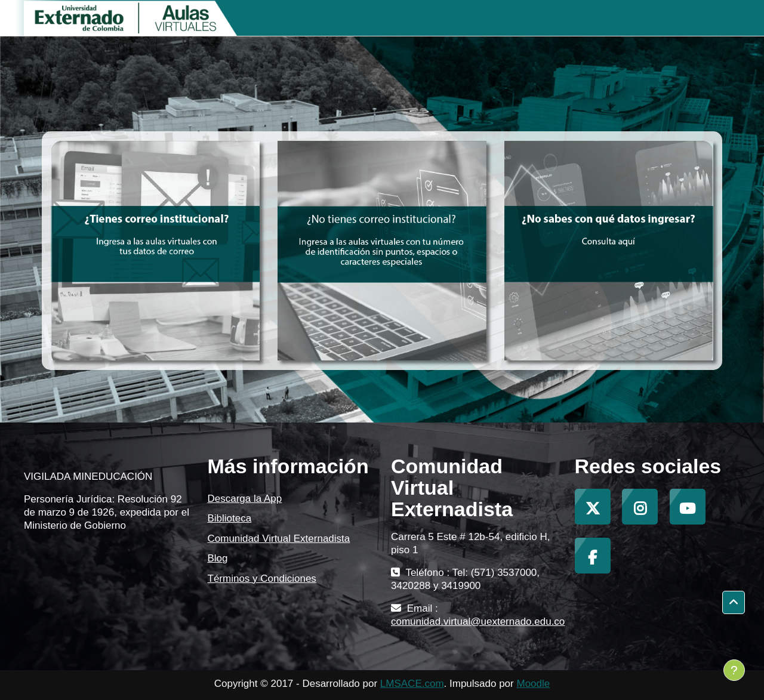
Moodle (533, 684)
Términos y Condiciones (262, 579)
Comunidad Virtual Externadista (279, 539)
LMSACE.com (412, 684)
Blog (218, 558)
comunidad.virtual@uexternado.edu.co (478, 622)
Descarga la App (245, 499)
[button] (734, 603)
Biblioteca (230, 518)
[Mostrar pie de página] (734, 670)
